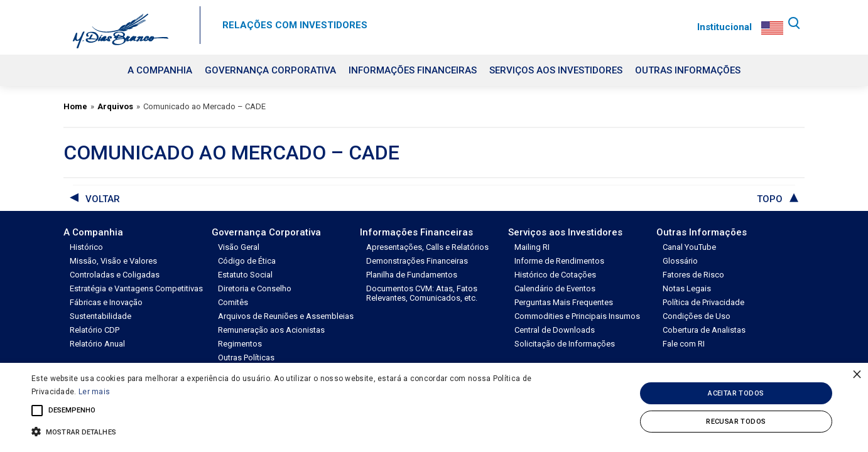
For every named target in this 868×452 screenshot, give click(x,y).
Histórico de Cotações (555, 275)
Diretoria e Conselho (255, 288)
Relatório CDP (95, 330)
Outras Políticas (246, 358)
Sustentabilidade (100, 316)
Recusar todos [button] (736, 422)
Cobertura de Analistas (704, 330)
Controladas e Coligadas (115, 275)
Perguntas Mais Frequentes (564, 302)
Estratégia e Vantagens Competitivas (136, 288)
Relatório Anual (97, 344)
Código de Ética (247, 261)
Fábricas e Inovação (106, 302)
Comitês (233, 302)
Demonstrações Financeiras (417, 261)
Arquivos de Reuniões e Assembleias (286, 316)
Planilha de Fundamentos (412, 275)
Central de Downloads (555, 330)
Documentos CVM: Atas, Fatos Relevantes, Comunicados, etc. (422, 293)
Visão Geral (239, 247)
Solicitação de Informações (565, 344)
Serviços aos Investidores (556, 70)
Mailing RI (532, 247)
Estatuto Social (245, 275)
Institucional (721, 27)
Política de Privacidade (703, 302)
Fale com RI (684, 344)
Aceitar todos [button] (736, 393)
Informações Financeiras (413, 70)
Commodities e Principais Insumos (577, 316)
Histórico (86, 247)
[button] (293, 431)
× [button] (857, 374)
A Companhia (160, 70)
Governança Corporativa (270, 70)
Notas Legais (687, 288)
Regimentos (240, 344)
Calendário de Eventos (555, 288)
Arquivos (115, 106)
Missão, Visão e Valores (113, 261)
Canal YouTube (689, 247)
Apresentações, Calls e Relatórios (427, 247)
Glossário (680, 261)
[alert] (434, 407)
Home (75, 106)
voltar (103, 199)
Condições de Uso (697, 316)
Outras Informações (688, 70)
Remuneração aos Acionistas (271, 330)
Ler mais (94, 392)
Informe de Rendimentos (559, 261)
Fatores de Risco (693, 275)
